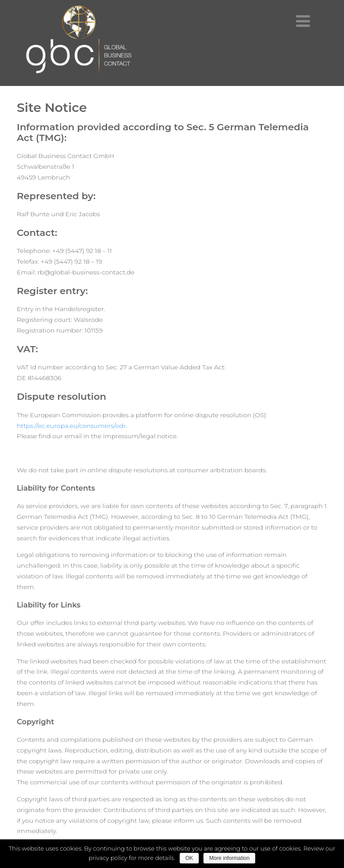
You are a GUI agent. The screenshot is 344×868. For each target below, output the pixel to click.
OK (189, 858)
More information (229, 858)
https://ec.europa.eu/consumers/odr (71, 426)
